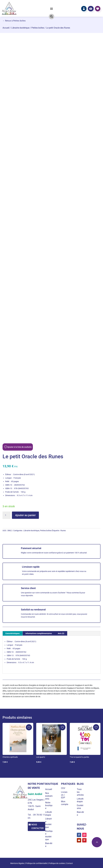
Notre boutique (50, 805)
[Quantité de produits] (7, 515)
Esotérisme (80, 807)
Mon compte (65, 803)
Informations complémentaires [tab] (39, 633)
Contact (69, 863)
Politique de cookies (57, 863)
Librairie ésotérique (20, 28)
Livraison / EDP (65, 795)
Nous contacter (38, 827)
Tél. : (30, 815)
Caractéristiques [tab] (12, 633)
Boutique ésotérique (50, 835)
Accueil (6, 28)
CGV (64, 788)
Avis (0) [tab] (61, 633)
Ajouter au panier (25, 515)
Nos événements (49, 796)
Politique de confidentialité (36, 863)
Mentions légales (17, 863)
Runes (63, 531)
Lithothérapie (50, 814)
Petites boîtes (38, 28)
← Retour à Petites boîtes (14, 21)
